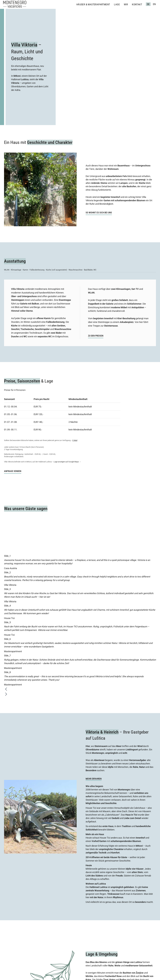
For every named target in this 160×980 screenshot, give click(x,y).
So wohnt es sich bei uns (99, 213)
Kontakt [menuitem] (137, 4)
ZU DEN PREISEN (96, 336)
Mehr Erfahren (94, 779)
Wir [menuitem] (126, 4)
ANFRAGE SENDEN (13, 471)
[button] (80, 690)
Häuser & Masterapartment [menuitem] (93, 4)
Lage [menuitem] (117, 4)
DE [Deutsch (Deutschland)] (148, 4)
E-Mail (75, 440)
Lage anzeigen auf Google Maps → (67, 462)
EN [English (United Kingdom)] (154, 4)
